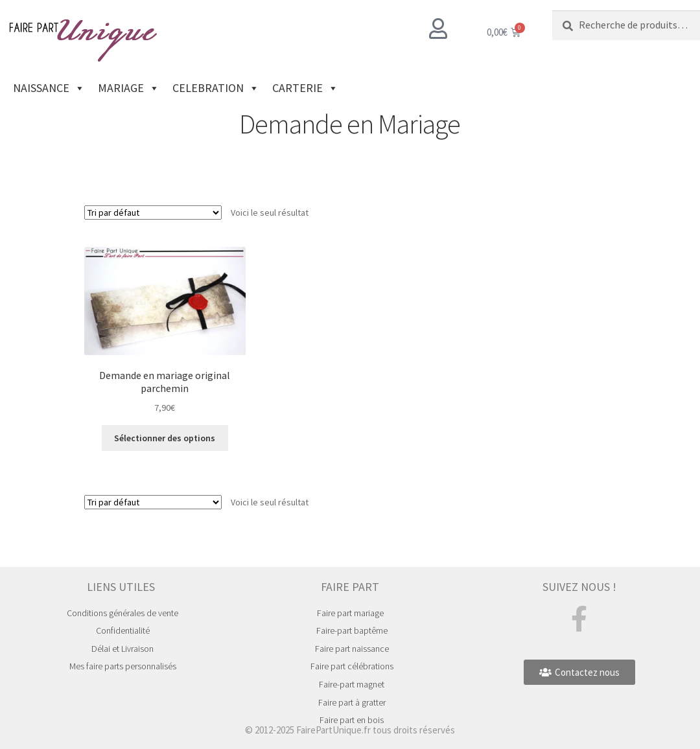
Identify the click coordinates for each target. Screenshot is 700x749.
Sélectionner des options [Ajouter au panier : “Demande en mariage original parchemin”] (165, 438)
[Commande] (153, 213)
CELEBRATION (216, 88)
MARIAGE (129, 88)
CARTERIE (305, 88)
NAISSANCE (49, 88)
